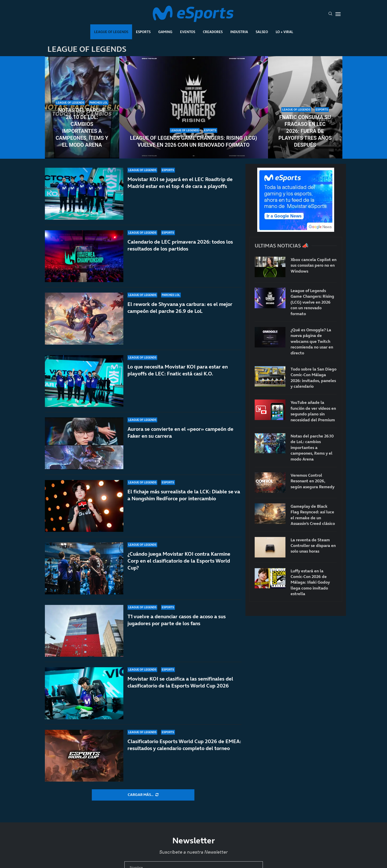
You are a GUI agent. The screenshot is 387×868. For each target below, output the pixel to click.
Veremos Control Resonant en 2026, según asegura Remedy (312, 481)
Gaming (165, 32)
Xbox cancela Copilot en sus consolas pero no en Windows (314, 265)
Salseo (262, 32)
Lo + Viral (284, 32)
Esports (143, 32)
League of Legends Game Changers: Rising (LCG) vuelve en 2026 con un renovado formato (193, 141)
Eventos (188, 32)
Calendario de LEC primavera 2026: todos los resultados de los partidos (180, 245)
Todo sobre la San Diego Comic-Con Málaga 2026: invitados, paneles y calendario (314, 378)
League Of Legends (111, 32)
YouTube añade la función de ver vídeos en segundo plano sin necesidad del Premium (313, 411)
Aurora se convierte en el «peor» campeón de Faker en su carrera (180, 432)
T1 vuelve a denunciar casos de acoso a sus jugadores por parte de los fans (177, 622)
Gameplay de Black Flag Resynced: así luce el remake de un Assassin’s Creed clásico (313, 515)
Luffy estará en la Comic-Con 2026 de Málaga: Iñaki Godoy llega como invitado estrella (310, 582)
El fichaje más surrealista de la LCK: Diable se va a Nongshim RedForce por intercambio (184, 495)
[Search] (330, 14)
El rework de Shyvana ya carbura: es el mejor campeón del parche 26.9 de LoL (180, 308)
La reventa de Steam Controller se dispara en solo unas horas (313, 546)
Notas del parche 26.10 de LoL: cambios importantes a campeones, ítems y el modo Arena (82, 128)
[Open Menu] (338, 14)
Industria (239, 32)
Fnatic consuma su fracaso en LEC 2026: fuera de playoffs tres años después (305, 131)
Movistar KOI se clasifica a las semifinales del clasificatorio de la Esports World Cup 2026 (180, 691)
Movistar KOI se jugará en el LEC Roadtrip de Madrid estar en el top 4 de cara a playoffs (180, 183)
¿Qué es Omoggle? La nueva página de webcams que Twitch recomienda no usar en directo (312, 341)
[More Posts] (143, 795)
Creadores (213, 32)
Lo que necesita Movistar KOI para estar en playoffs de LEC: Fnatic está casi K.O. (178, 370)
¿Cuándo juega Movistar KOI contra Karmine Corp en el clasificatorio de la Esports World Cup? (179, 561)
